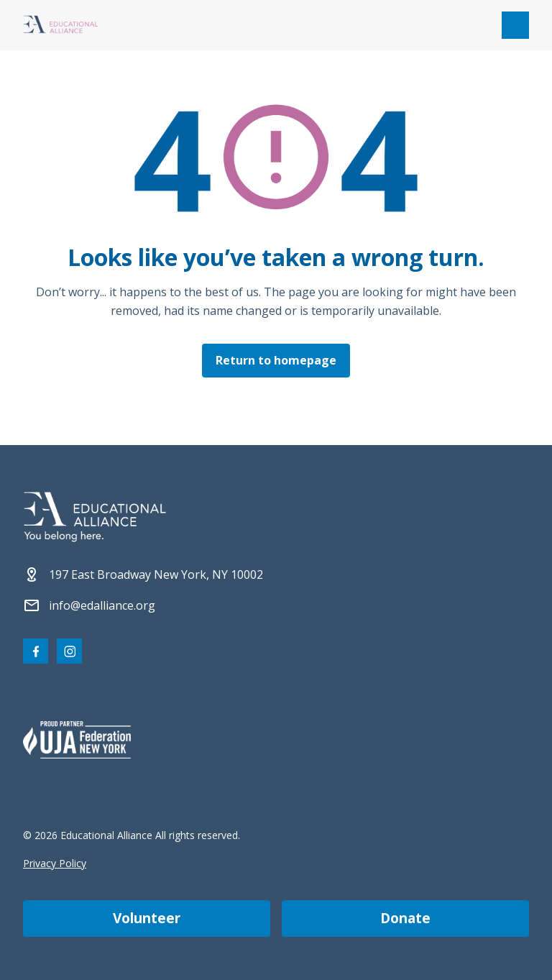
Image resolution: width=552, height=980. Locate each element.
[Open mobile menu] (515, 25)
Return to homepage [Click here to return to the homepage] (276, 360)
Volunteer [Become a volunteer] (147, 918)
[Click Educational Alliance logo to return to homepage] (61, 26)
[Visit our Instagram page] (69, 651)
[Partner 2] (77, 740)
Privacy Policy (55, 863)
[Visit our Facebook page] (36, 651)
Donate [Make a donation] (405, 918)
